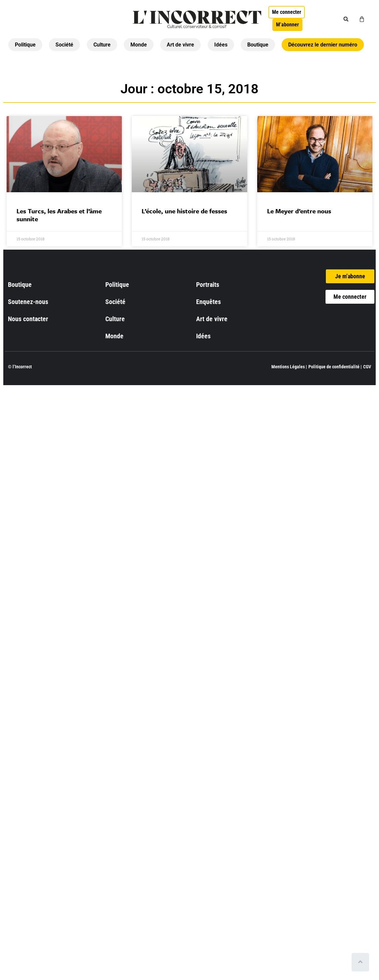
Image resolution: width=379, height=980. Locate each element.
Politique (25, 45)
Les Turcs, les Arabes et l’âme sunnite (59, 215)
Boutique (258, 45)
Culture (102, 45)
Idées (221, 45)
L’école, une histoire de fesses (184, 211)
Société (64, 45)
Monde (139, 45)
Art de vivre (180, 45)
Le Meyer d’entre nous (299, 211)
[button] (346, 19)
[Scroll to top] (362, 962)
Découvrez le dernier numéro (323, 45)
